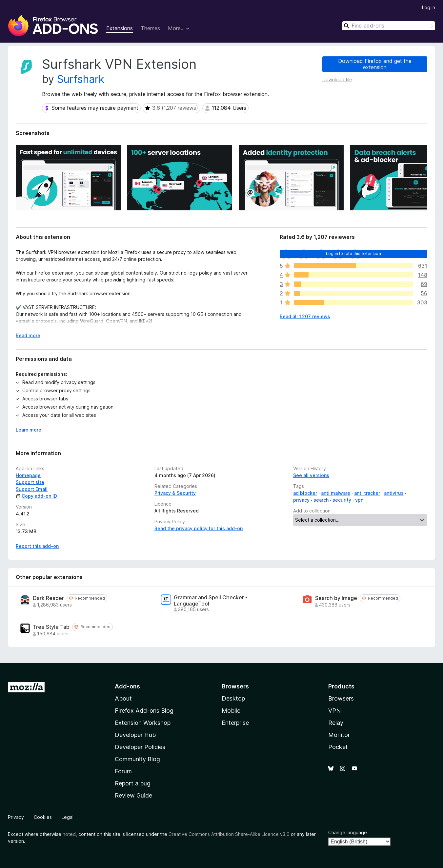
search (321, 500)
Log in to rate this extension (353, 253)
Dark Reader (48, 598)
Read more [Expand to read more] (28, 335)
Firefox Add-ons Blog (144, 711)
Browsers (341, 698)
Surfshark (81, 79)
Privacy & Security (175, 493)
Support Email (32, 489)
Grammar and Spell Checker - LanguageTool (211, 601)
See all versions (311, 475)
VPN (334, 711)
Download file (337, 79)
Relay (336, 723)
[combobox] (389, 26)
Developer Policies (140, 747)
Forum (123, 771)
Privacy (16, 817)
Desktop (233, 698)
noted (69, 834)
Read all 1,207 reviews (305, 316)
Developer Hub (135, 735)
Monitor (339, 735)
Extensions (120, 28)
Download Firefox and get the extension (375, 64)
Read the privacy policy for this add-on (199, 528)
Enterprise (235, 723)
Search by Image (336, 598)
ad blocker (305, 493)
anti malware (336, 493)
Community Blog (137, 759)
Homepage (28, 475)
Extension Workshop (143, 723)
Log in (429, 7)
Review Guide (133, 795)
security (342, 500)
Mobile (231, 711)
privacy (301, 500)
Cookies (43, 817)
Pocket (338, 747)
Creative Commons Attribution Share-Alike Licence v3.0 (229, 834)
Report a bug (133, 783)
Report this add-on (37, 546)
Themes (150, 28)
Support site (30, 482)
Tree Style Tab (51, 627)
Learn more (29, 430)
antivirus (394, 493)
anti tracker (367, 493)
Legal (68, 817)
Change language (348, 832)
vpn (359, 500)
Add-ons (127, 686)
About (123, 698)
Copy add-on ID (36, 496)
